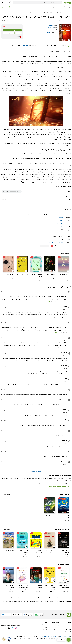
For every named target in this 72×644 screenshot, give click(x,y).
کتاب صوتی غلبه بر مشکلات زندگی (38, 586)
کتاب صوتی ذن (11, 274)
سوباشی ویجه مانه (24, 590)
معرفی (68, 52)
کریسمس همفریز (10, 277)
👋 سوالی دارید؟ (61, 640)
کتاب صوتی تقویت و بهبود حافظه (65, 552)
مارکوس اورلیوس (52, 277)
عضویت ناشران (44, 625)
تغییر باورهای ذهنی (45, 598)
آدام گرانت (39, 590)
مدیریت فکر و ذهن (23, 598)
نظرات (51, 52)
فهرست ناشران (44, 629)
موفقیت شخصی (37, 598)
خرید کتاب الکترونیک (44, 637)
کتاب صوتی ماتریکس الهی (65, 517)
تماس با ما (56, 629)
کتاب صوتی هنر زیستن (50, 551)
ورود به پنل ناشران (43, 627)
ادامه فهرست (67, 205)
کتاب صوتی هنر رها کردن (22, 274)
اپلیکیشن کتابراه (5, 7)
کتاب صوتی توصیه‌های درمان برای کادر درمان (23, 586)
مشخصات (57, 52)
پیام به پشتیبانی (55, 625)
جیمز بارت (39, 555)
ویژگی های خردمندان (8, 598)
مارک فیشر (12, 553)
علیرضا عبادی (51, 28)
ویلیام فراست (66, 555)
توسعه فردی (16, 598)
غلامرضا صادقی (51, 30)
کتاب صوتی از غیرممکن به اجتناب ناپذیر (64, 586)
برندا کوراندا (25, 555)
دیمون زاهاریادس (66, 279)
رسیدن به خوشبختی (61, 598)
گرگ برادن (51, 25)
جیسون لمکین (66, 590)
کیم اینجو (40, 279)
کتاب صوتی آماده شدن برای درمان (23, 552)
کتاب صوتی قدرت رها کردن (65, 275)
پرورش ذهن (53, 598)
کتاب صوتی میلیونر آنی (9, 551)
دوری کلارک (12, 590)
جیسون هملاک (52, 553)
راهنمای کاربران (56, 627)
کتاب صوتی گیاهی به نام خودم (36, 275)
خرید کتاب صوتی (12, 30)
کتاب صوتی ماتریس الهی (50, 516)
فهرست (63, 52)
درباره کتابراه (68, 625)
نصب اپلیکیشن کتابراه (65, 637)
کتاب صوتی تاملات (51, 274)
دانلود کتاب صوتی (54, 637)
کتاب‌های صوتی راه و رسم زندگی (56, 243)
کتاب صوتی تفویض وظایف (10, 586)
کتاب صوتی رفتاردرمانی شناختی (50, 586)
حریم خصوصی (68, 629)
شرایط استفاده (68, 627)
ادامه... (48, 302)
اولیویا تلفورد (53, 590)
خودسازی (30, 598)
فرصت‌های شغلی (67, 632)
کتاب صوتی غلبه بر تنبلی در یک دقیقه (36, 552)
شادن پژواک (49, 32)
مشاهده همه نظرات (36, 471)
